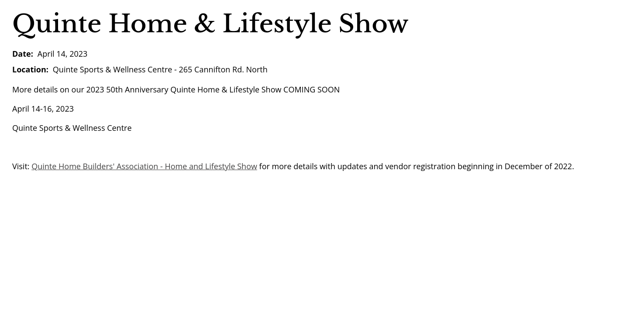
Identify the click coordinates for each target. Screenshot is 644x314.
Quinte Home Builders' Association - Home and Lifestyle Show (144, 166)
